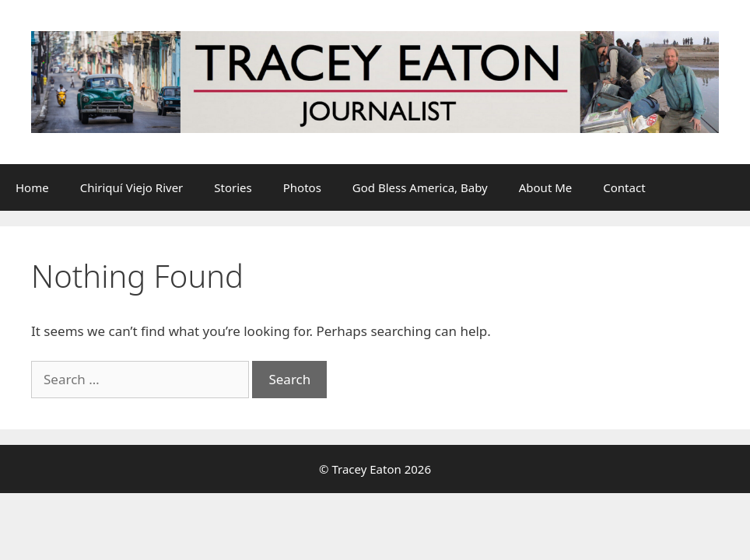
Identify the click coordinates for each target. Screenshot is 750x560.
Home (32, 187)
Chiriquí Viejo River (132, 187)
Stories (233, 187)
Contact (624, 187)
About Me (546, 187)
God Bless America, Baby (420, 187)
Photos (302, 187)
